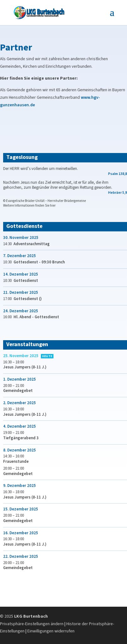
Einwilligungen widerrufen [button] (51, 631)
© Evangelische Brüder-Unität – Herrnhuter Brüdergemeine (44, 201)
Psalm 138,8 (118, 174)
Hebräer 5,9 (118, 193)
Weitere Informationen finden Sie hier (29, 206)
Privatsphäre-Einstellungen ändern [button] (32, 624)
